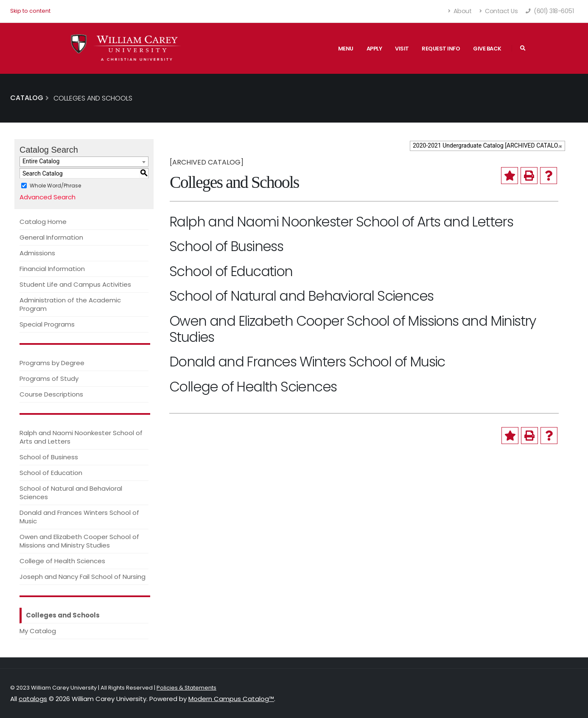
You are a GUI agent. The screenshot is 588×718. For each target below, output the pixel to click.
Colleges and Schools (63, 615)
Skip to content (30, 11)
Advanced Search (48, 197)
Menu (346, 49)
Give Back (487, 49)
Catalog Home (43, 222)
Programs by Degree (52, 363)
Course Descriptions (51, 394)
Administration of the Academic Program (70, 304)
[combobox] (487, 146)
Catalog (27, 98)
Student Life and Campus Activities (75, 284)
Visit (402, 49)
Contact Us (498, 11)
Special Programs (47, 324)
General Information (51, 237)
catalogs (33, 699)
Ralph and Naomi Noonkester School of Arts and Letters (81, 437)
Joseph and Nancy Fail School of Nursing (83, 577)
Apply (374, 49)
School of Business (49, 457)
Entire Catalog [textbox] (41, 161)
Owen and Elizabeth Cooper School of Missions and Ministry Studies (79, 541)
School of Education (51, 473)
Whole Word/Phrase (55, 186)
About (460, 11)
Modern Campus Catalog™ (231, 699)
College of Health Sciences (62, 561)
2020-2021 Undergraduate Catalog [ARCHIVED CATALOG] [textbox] (488, 145)
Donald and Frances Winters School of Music (79, 517)
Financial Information (52, 269)
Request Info (441, 49)
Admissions (37, 253)
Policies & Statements (186, 688)
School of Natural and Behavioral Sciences (71, 493)
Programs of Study (49, 379)
